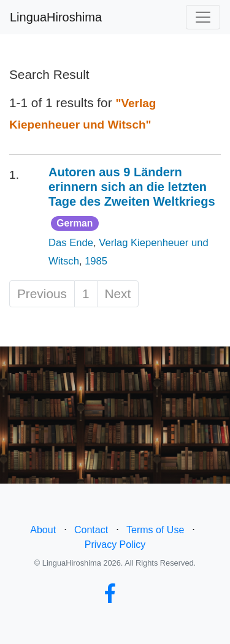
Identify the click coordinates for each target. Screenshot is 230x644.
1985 (96, 261)
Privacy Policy (115, 545)
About (43, 530)
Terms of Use (155, 530)
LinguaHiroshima (56, 17)
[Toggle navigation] (203, 17)
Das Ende (71, 243)
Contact (91, 530)
